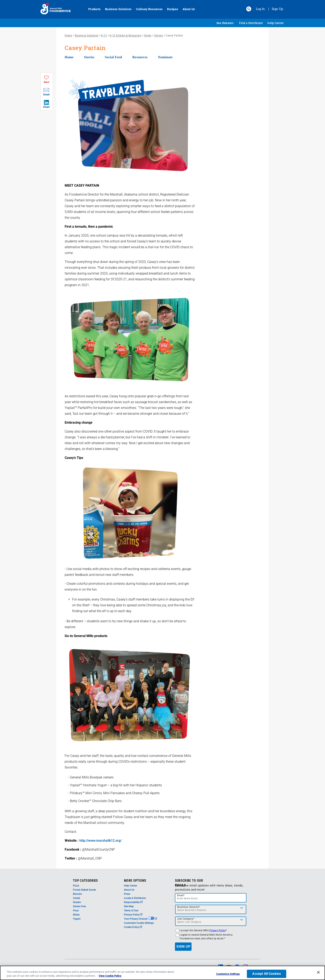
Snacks (77, 902)
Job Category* (186, 919)
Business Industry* (189, 907)
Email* (181, 895)
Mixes (76, 915)
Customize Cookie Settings (139, 923)
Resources (140, 57)
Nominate (165, 57)
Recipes (170, 9)
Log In (260, 9)
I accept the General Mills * (203, 930)
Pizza (76, 886)
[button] (249, 9)
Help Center (276, 23)
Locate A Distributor (135, 898)
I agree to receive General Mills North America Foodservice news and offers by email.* (206, 937)
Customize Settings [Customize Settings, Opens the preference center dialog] (228, 974)
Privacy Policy (133, 915)
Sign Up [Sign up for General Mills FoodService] (277, 9)
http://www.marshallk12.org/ (101, 841)
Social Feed (113, 57)
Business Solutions (116, 9)
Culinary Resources (147, 9)
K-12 (104, 35)
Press (127, 894)
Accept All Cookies (267, 974)
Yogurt (77, 919)
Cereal (76, 898)
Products (92, 9)
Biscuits (77, 894)
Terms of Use (131, 911)
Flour (76, 911)
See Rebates (225, 23)
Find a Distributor (251, 23)
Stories (159, 35)
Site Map (129, 906)
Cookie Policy (133, 927)
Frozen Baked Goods (84, 890)
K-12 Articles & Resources (126, 35)
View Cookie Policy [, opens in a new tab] (110, 976)
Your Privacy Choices (140, 919)
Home (68, 35)
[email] (211, 898)
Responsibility (133, 902)
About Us (186, 9)
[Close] (318, 973)
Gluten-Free (79, 906)
